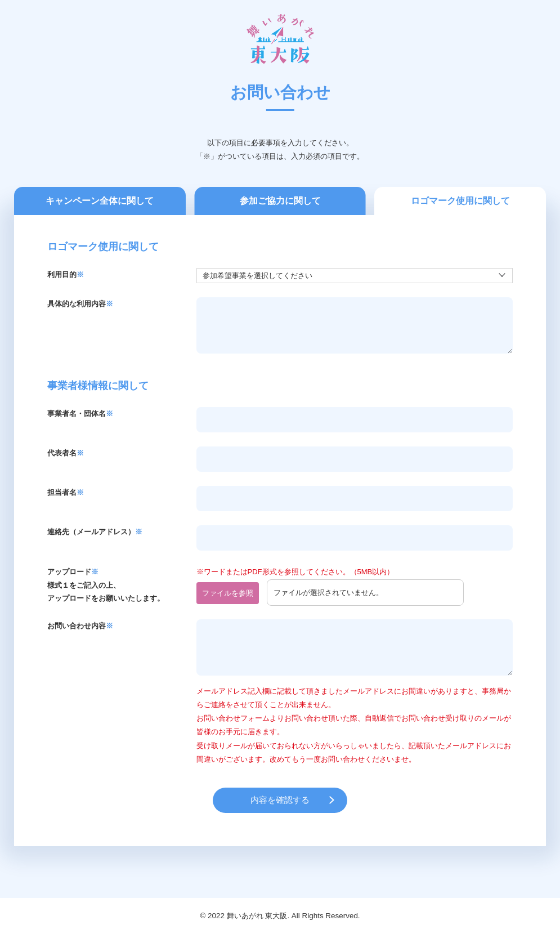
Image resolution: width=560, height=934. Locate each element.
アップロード (73, 572)
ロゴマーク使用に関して (460, 201)
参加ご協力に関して (280, 201)
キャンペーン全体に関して (100, 201)
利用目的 (66, 274)
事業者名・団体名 (80, 414)
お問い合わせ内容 (80, 626)
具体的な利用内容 (80, 304)
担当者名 (66, 492)
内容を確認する (280, 800)
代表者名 (66, 453)
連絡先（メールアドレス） (95, 532)
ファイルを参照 (228, 593)
